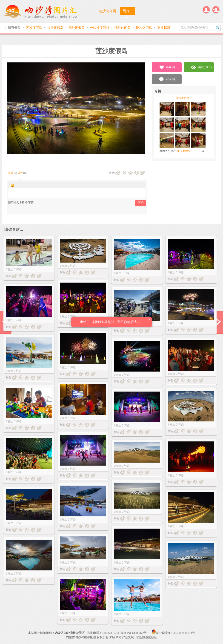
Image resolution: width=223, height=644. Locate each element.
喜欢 (11, 173)
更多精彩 (164, 28)
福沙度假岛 (56, 28)
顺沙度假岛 (77, 28)
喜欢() (167, 67)
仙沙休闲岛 (123, 28)
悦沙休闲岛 (144, 28)
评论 (20, 173)
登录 (206, 10)
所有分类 (15, 28)
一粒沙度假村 (100, 28)
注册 (216, 10)
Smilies (12, 186)
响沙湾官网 (107, 11)
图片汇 (128, 11)
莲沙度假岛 (34, 28)
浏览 (201, 67)
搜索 (218, 28)
